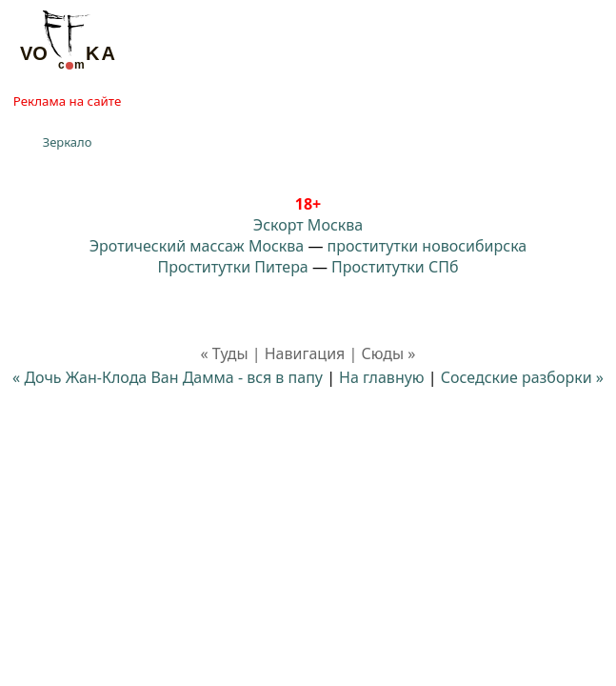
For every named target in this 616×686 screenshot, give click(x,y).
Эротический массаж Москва (197, 246)
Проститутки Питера (233, 267)
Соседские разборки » (522, 377)
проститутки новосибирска (427, 246)
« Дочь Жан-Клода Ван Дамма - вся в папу (168, 377)
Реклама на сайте (67, 101)
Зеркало (68, 142)
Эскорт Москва (308, 225)
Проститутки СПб (395, 267)
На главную (382, 377)
